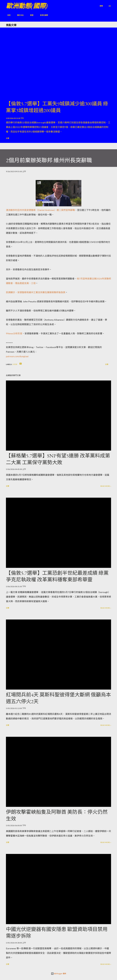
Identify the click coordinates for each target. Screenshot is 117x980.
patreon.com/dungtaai (17, 356)
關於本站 (19, 15)
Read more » (106, 486)
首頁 (8, 15)
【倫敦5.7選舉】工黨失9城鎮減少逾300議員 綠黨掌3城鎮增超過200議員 (57, 107)
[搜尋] (101, 6)
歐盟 (30, 15)
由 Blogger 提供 (58, 974)
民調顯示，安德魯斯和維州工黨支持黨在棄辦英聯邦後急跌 (36, 292)
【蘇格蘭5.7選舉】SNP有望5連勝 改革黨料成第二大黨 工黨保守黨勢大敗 (58, 459)
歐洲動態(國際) (27, 6)
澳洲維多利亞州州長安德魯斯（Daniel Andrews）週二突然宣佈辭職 (40, 210)
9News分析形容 (14, 333)
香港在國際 (43, 15)
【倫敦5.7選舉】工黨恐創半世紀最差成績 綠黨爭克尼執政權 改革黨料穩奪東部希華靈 (57, 576)
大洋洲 (15, 364)
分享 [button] (8, 138)
